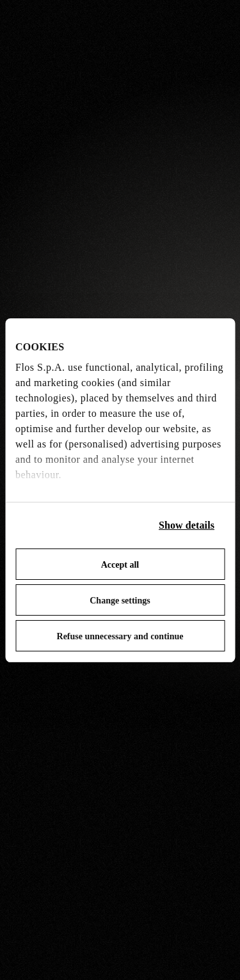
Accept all (120, 565)
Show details (187, 525)
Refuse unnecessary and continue (120, 636)
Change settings (120, 601)
